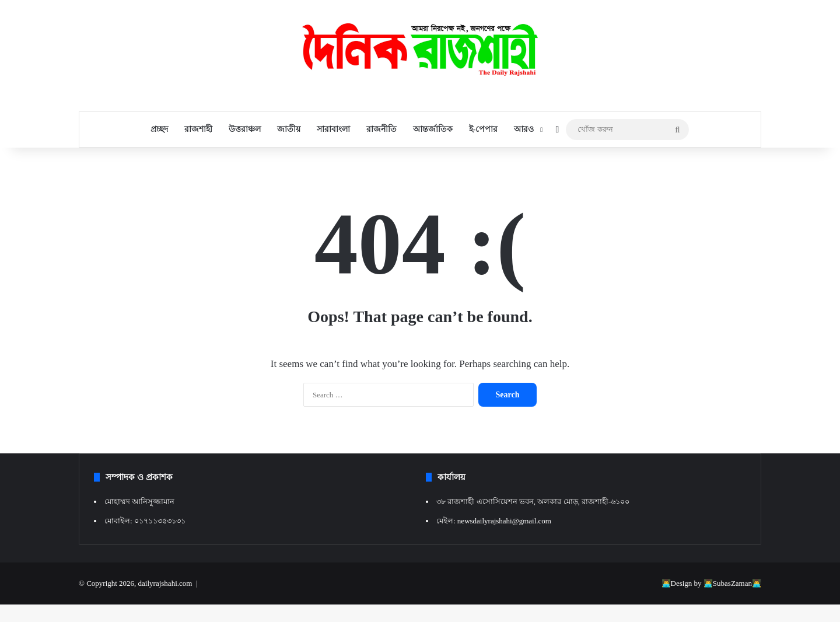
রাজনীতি (381, 129)
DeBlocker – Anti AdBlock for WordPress (403, 620)
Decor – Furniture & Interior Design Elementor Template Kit (473, 620)
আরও (524, 129)
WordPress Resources (344, 620)
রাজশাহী (198, 129)
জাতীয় (289, 129)
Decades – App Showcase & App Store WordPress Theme (430, 620)
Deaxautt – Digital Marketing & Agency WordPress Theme (372, 620)
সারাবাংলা (333, 129)
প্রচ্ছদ (159, 129)
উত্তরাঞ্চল (245, 129)
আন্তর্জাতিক (433, 129)
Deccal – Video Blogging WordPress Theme (444, 620)
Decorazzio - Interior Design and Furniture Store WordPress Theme (490, 620)
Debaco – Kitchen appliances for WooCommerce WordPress (388, 620)
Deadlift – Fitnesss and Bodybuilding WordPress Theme (356, 620)
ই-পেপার (484, 129)
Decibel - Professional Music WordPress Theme (458, 620)
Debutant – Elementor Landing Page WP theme (416, 620)
